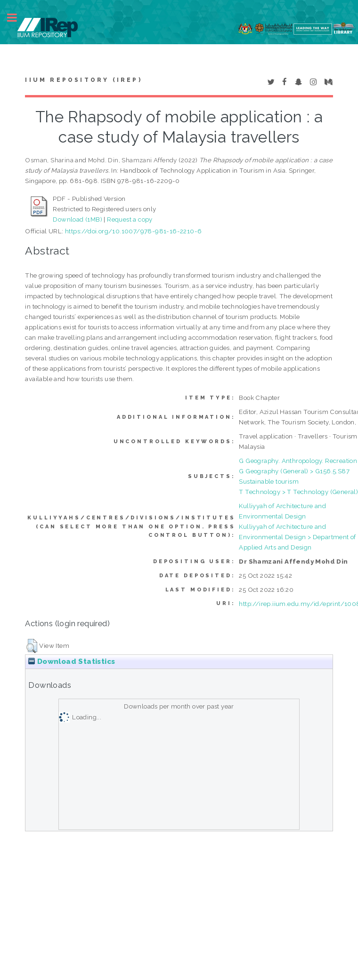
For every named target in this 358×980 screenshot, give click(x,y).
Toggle (17, 18)
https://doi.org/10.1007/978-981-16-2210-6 (133, 231)
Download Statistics (72, 661)
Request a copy (130, 219)
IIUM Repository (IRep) (83, 80)
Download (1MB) (77, 219)
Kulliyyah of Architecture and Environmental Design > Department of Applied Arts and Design (297, 537)
